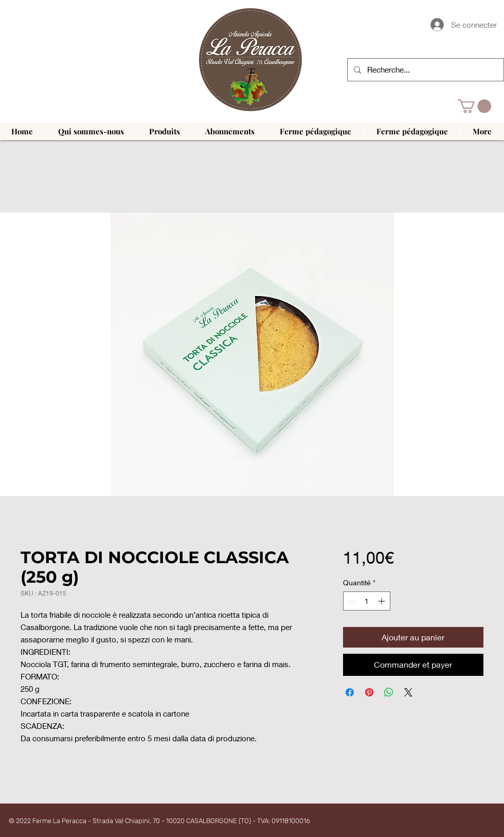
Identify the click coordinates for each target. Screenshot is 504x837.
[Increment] (382, 601)
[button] (474, 106)
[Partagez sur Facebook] (350, 692)
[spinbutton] (367, 601)
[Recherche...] (425, 70)
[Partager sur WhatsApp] (389, 692)
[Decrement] (351, 601)
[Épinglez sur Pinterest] (369, 692)
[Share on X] (408, 692)
